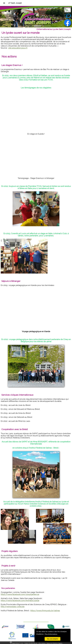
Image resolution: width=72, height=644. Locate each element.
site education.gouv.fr (18, 48)
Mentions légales (58, 643)
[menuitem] (5, 3)
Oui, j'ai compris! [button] (52, 639)
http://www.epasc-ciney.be (13, 607)
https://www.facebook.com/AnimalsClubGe (20, 601)
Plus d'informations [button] (51, 634)
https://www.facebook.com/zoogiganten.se (20, 594)
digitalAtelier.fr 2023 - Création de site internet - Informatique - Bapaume (32, 643)
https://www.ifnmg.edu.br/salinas (45, 611)
